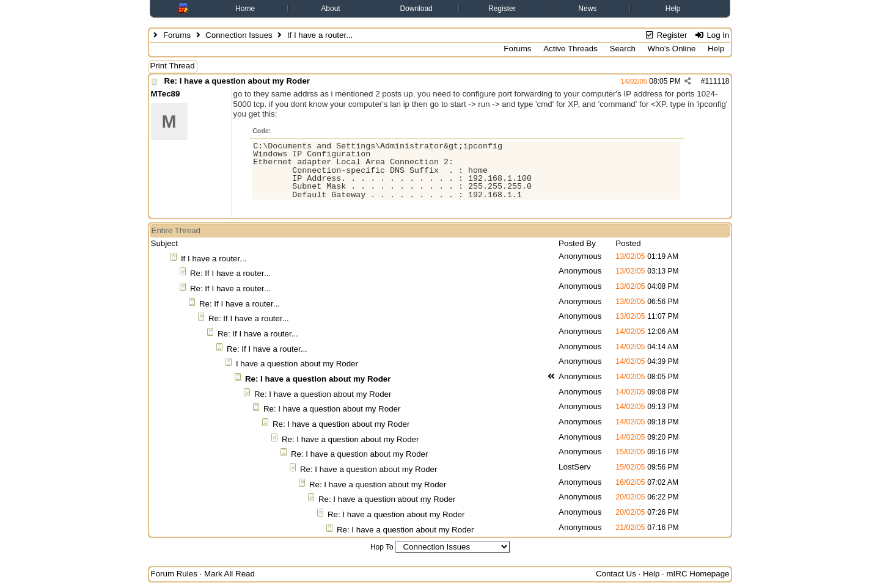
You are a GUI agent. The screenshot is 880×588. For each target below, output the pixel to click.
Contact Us (616, 574)
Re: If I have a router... (230, 273)
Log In (712, 35)
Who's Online (672, 49)
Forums (177, 35)
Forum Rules (174, 574)
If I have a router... (214, 259)
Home (245, 9)
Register (502, 9)
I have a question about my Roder (297, 364)
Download (416, 9)
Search (623, 49)
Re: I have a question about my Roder (237, 81)
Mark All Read (229, 574)
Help (673, 9)
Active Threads (570, 49)
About (330, 9)
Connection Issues (239, 35)
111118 (717, 81)
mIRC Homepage (698, 574)
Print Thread (173, 66)
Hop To (382, 547)
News (587, 9)
